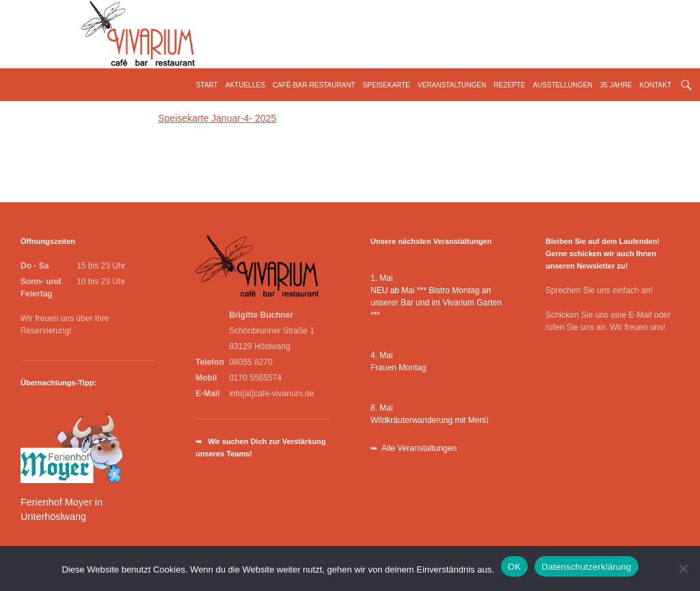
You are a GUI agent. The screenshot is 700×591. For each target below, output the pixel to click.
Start (207, 85)
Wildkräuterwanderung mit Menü (430, 420)
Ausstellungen (562, 85)
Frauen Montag (398, 368)
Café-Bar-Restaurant (314, 85)
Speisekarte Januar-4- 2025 (217, 118)
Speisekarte (387, 85)
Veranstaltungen (452, 85)
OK (514, 567)
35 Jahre (616, 85)
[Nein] (683, 568)
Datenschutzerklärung (586, 567)
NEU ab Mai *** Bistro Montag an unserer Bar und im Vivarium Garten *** (436, 303)
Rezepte (509, 85)
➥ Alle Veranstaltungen (414, 448)
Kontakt (656, 85)
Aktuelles (245, 85)
